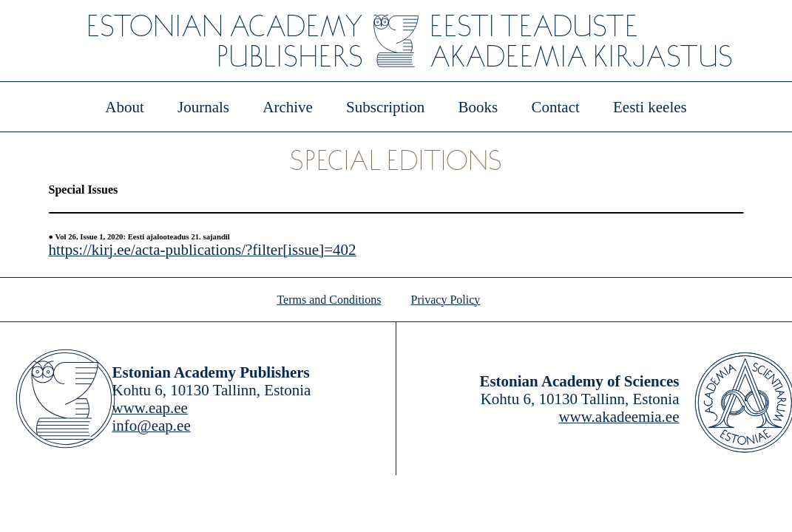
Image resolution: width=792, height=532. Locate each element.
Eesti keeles (650, 107)
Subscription (385, 107)
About (125, 107)
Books (478, 107)
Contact (555, 107)
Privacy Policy (446, 300)
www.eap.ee (150, 408)
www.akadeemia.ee (619, 417)
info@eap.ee (152, 426)
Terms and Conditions (329, 300)
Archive (288, 107)
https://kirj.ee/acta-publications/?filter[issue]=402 (203, 250)
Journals (203, 107)
